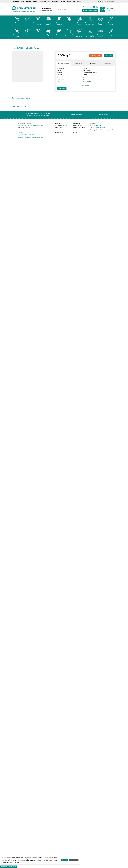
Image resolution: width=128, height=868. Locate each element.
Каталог (29, 1)
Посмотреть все (86, 85)
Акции (23, 1)
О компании (15, 1)
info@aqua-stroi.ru (100, 128)
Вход (102, 1)
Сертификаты (71, 1)
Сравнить (62, 89)
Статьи (79, 1)
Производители (77, 125)
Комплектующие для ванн (36, 43)
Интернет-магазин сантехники (27, 125)
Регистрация (110, 1)
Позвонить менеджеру (77, 114)
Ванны (26, 43)
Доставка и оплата (45, 1)
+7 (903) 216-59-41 (90, 7)
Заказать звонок (103, 114)
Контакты (63, 1)
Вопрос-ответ (60, 132)
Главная (14, 43)
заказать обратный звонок (90, 11)
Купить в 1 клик (96, 55)
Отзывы (58, 130)
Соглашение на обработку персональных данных (30, 137)
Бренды (35, 1)
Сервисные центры (79, 128)
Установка (55, 1)
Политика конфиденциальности (26, 135)
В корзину (109, 55)
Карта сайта (21, 132)
